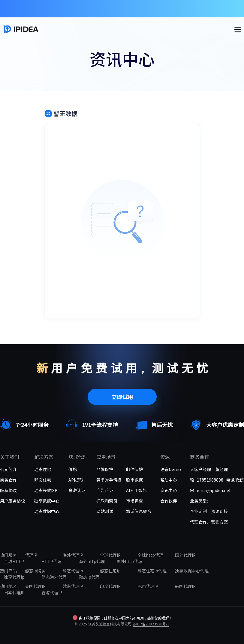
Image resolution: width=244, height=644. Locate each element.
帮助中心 (169, 480)
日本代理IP (14, 592)
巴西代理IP (148, 586)
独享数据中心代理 (192, 571)
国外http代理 (129, 561)
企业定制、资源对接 (209, 511)
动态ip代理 (89, 577)
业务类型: (199, 501)
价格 (73, 469)
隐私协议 (8, 490)
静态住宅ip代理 (152, 571)
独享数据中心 (47, 501)
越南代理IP (73, 586)
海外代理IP (73, 555)
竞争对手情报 (109, 480)
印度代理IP (110, 586)
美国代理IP (35, 586)
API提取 (76, 480)
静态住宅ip (110, 571)
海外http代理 (92, 561)
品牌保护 (105, 469)
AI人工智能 (136, 490)
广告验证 (105, 490)
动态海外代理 (54, 577)
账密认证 (77, 490)
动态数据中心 (47, 511)
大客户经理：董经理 (209, 469)
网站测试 (105, 511)
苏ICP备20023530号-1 (151, 624)
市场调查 (134, 501)
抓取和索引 (107, 501)
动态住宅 (43, 469)
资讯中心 (169, 490)
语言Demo (171, 469)
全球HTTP (14, 561)
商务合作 (8, 480)
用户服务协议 (13, 501)
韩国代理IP (185, 586)
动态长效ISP (46, 490)
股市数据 (134, 480)
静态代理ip (73, 571)
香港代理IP (52, 592)
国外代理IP (185, 555)
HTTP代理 (51, 561)
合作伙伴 (169, 501)
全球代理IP (110, 555)
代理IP (31, 555)
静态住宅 (43, 480)
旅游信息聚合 (139, 511)
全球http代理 (150, 555)
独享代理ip (14, 577)
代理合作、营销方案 (209, 522)
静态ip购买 (35, 571)
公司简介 (8, 469)
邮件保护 (134, 469)
